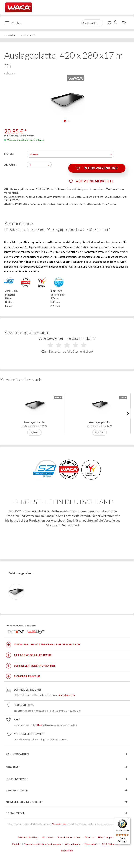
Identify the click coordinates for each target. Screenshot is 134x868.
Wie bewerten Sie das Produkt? (67, 344)
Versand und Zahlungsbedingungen (43, 844)
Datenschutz (91, 844)
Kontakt (16, 844)
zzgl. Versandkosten (25, 136)
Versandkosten (59, 824)
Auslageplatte (34, 424)
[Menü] (128, 820)
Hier (40, 725)
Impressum (67, 851)
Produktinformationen (70, 837)
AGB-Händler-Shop (28, 837)
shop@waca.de (67, 695)
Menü (14, 23)
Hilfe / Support (106, 837)
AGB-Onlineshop (111, 844)
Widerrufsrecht (73, 844)
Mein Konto (48, 837)
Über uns (90, 837)
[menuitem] (15, 23)
